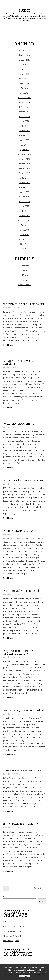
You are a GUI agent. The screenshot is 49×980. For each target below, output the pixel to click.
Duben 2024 (24, 112)
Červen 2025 (25, 50)
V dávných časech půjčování (24, 304)
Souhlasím (24, 976)
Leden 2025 (25, 69)
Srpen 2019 (25, 230)
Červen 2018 (25, 239)
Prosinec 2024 (24, 74)
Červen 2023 (25, 159)
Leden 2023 (25, 178)
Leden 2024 (25, 126)
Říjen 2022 (25, 192)
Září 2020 (24, 225)
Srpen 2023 (25, 150)
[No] (46, 972)
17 (26, 888)
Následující (37, 888)
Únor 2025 (25, 65)
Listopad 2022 (24, 187)
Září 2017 (24, 249)
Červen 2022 (25, 197)
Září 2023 (24, 145)
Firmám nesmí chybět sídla (22, 771)
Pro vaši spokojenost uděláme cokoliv (18, 652)
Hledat (6, 897)
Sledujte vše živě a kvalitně (23, 481)
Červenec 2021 (24, 220)
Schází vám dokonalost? (21, 824)
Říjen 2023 (25, 140)
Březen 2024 (24, 117)
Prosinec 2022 (24, 183)
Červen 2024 (25, 102)
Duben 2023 (24, 168)
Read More (9, 345)
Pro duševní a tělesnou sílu (23, 591)
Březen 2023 (24, 173)
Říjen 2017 (25, 244)
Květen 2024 (24, 107)
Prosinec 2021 (24, 216)
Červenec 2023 (24, 154)
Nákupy (25, 275)
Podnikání (24, 280)
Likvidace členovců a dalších (19, 362)
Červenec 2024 (24, 98)
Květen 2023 (24, 164)
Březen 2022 (24, 202)
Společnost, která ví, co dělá (24, 711)
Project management (19, 531)
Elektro (24, 270)
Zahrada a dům (24, 285)
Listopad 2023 (24, 135)
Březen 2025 (24, 60)
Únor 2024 (25, 121)
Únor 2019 (25, 235)
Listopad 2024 (24, 79)
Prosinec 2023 (24, 131)
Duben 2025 (24, 55)
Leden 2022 (25, 211)
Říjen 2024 (25, 83)
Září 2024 (24, 88)
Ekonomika (25, 266)
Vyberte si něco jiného (19, 424)
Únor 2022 (25, 206)
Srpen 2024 (25, 93)
